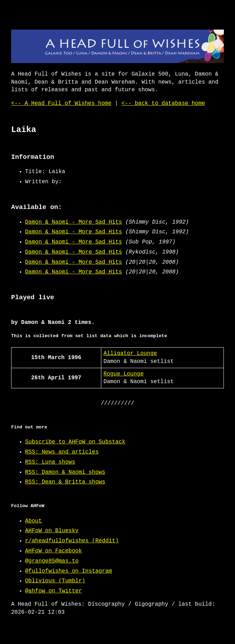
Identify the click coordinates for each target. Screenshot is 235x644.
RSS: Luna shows (50, 462)
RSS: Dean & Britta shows (65, 482)
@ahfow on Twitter (53, 591)
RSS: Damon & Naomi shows (65, 472)
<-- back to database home (163, 103)
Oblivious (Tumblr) (55, 581)
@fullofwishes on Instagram (69, 571)
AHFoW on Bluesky (52, 531)
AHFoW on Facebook (53, 551)
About (33, 521)
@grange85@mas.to (52, 561)
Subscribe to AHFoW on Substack (75, 442)
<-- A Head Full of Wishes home (61, 103)
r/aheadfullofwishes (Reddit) (72, 541)
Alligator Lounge (130, 354)
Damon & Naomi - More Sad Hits (73, 222)
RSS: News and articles (62, 452)
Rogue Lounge (123, 374)
